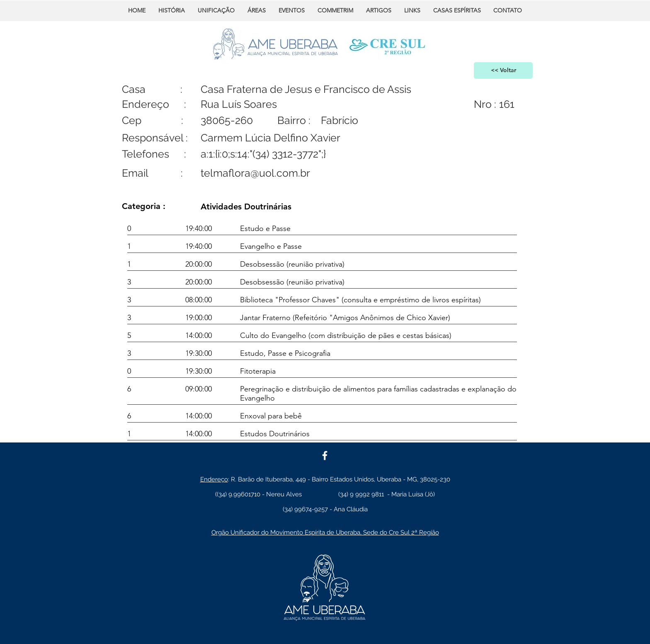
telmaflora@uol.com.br (255, 173)
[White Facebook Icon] (325, 456)
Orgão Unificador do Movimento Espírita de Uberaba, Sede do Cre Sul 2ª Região (325, 532)
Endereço (214, 479)
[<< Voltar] (503, 70)
